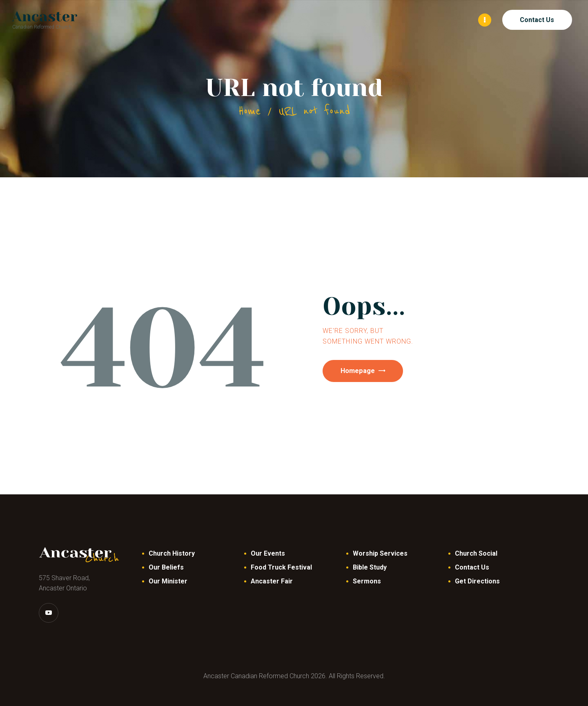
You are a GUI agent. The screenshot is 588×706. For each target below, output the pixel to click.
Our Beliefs (166, 567)
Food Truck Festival (281, 567)
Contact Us (472, 567)
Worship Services (380, 553)
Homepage (364, 372)
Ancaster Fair (272, 581)
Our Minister (168, 581)
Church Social (476, 553)
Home (249, 111)
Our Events (268, 553)
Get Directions (477, 581)
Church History (172, 553)
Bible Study (370, 567)
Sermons (367, 581)
